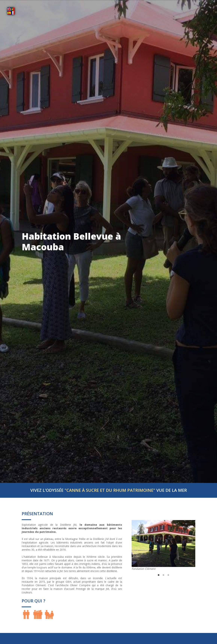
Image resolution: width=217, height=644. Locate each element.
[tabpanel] (163, 545)
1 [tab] (159, 575)
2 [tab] (163, 575)
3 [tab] (168, 575)
